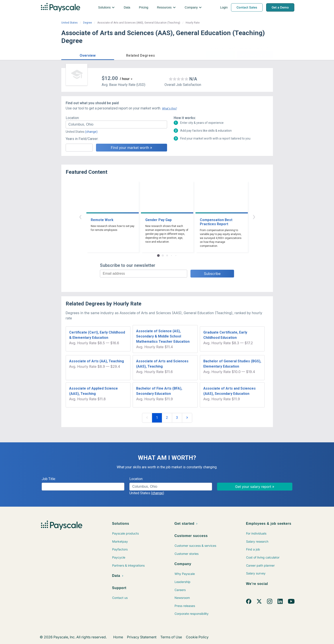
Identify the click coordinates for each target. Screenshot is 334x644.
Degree (87, 23)
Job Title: (49, 479)
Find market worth (255, 55)
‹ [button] (80, 216)
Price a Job (220, 55)
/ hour (125, 79)
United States (69, 23)
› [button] (254, 216)
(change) (91, 132)
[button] (88, 55)
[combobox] (116, 124)
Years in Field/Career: (82, 139)
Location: (73, 118)
